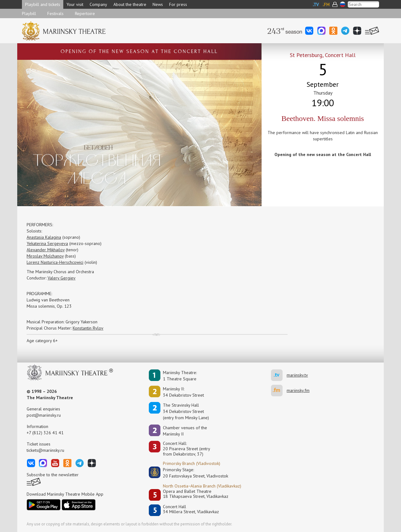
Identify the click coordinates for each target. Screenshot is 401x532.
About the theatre (130, 4)
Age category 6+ (42, 341)
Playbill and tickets (43, 4)
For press (178, 4)
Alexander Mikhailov (46, 250)
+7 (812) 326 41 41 (45, 433)
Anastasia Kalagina (44, 237)
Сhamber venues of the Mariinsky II (185, 431)
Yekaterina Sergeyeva (47, 243)
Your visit (75, 4)
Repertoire (85, 13)
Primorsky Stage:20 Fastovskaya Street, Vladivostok (191, 473)
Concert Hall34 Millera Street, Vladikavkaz (191, 509)
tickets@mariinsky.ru (45, 450)
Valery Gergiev (62, 278)
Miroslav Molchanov (45, 256)
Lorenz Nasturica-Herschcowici (55, 262)
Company (98, 4)
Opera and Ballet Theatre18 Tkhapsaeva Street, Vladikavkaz (196, 494)
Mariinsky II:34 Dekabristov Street (183, 392)
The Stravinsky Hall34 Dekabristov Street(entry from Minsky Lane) (186, 411)
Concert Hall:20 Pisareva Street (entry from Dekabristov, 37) (187, 449)
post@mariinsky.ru (44, 415)
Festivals (55, 13)
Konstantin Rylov (88, 328)
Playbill (29, 13)
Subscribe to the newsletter (53, 475)
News (158, 4)
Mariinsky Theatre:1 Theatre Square (180, 376)
